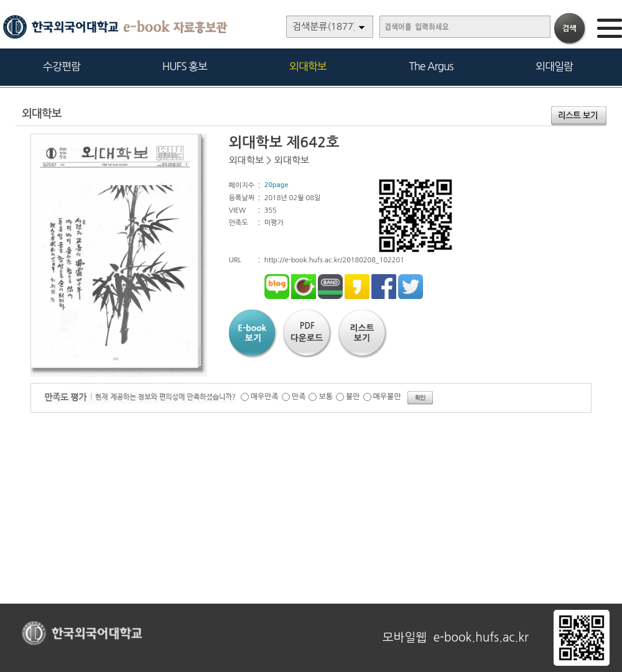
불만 (353, 397)
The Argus (431, 66)
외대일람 (554, 66)
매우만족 (265, 397)
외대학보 (308, 66)
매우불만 (387, 397)
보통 (326, 397)
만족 (299, 397)
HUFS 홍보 (185, 66)
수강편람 (62, 66)
